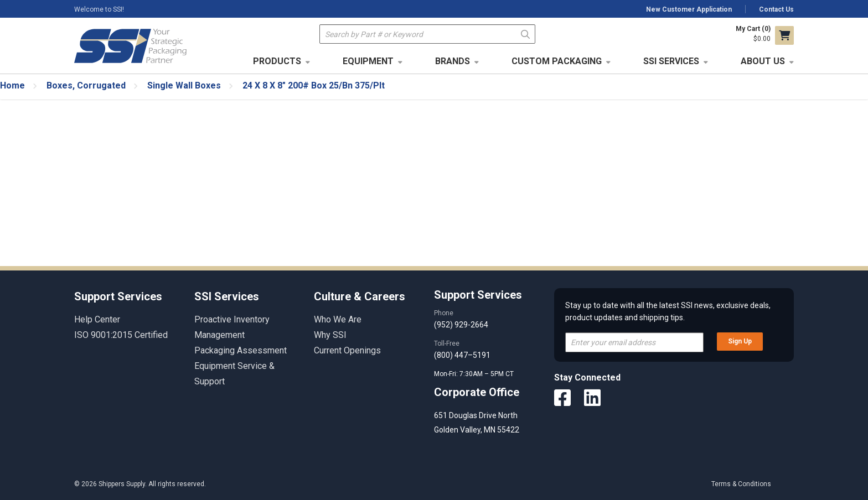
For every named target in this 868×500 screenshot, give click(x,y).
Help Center (97, 319)
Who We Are (338, 319)
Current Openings (347, 350)
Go (526, 33)
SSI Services (671, 61)
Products (277, 61)
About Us (763, 61)
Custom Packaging (557, 61)
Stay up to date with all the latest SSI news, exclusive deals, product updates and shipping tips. (668, 311)
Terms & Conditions (741, 484)
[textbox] (427, 34)
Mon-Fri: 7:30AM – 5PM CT (475, 374)
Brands (453, 61)
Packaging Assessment (241, 350)
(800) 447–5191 (462, 355)
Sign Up (740, 341)
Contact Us (776, 9)
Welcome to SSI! (99, 9)
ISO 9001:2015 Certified (121, 335)
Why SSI (330, 335)
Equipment (368, 61)
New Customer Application (689, 9)
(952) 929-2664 (461, 325)
